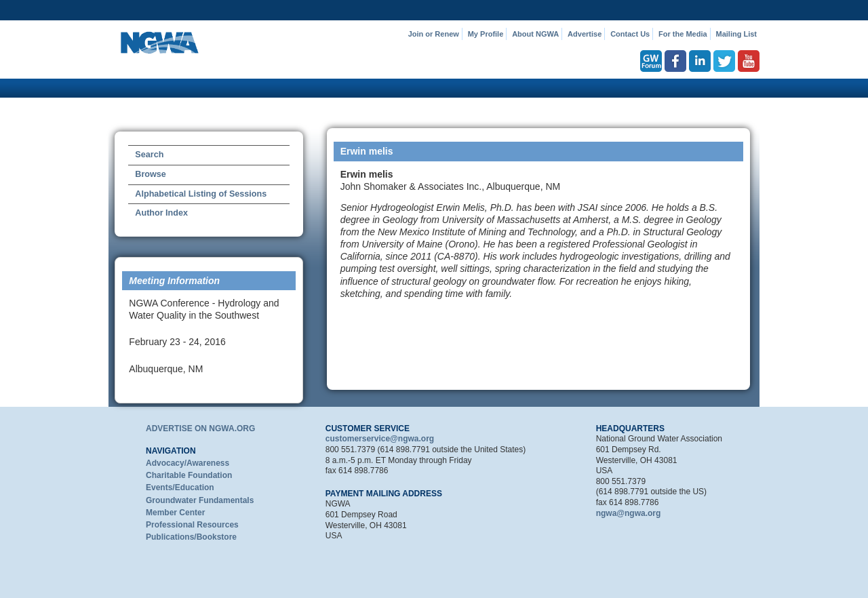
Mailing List (737, 34)
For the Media (683, 34)
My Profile (486, 34)
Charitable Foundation (189, 475)
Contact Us (630, 34)
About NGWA (535, 34)
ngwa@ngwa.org (629, 513)
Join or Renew (434, 34)
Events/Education (180, 487)
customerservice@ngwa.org (380, 439)
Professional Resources (192, 525)
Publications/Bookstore (191, 537)
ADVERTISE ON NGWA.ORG (200, 428)
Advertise (585, 34)
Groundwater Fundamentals (200, 500)
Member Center (175, 513)
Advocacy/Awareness (188, 463)
